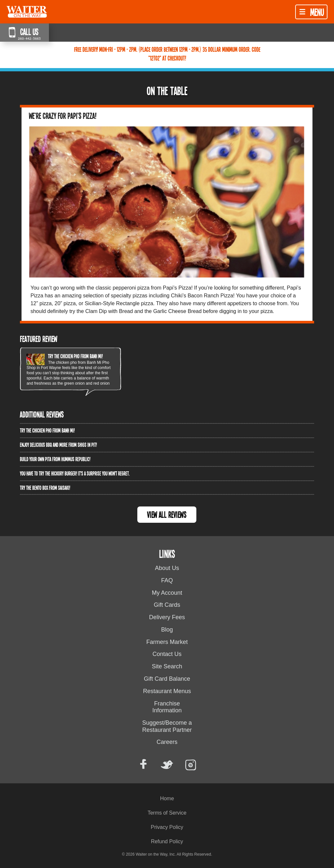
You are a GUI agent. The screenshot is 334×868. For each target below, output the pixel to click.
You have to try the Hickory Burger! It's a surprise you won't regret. (75, 473)
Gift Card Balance (167, 679)
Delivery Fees (167, 617)
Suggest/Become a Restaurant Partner (167, 726)
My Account (167, 593)
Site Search (167, 666)
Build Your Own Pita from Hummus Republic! (55, 459)
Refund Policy (167, 841)
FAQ (167, 580)
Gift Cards (167, 605)
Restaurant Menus (167, 691)
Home (167, 798)
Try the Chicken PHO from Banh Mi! (75, 356)
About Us (167, 568)
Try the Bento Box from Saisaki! (45, 488)
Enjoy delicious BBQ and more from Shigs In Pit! (58, 445)
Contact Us (167, 654)
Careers (167, 742)
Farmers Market (167, 642)
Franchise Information (167, 707)
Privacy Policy (167, 827)
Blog (167, 630)
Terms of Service (167, 813)
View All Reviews (167, 514)
